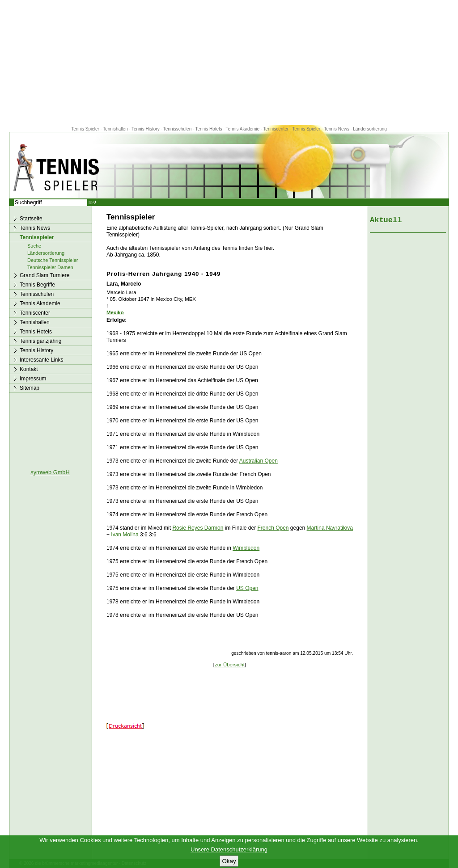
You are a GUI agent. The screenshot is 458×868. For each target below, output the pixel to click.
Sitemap (30, 388)
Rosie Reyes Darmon (198, 528)
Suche (34, 246)
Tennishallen (116, 129)
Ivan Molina (125, 535)
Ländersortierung (370, 129)
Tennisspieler (37, 237)
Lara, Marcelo (124, 284)
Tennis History (146, 129)
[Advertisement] (229, 63)
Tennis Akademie (243, 129)
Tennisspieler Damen (50, 267)
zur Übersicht (230, 665)
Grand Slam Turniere (45, 275)
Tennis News (337, 129)
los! (92, 202)
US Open (247, 588)
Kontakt (29, 369)
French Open (273, 528)
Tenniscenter (276, 129)
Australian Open (259, 461)
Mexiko (115, 312)
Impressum (33, 379)
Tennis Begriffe (37, 285)
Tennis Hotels (209, 129)
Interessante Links (41, 360)
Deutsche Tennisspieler (53, 260)
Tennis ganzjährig (40, 341)
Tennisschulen (177, 129)
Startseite (31, 219)
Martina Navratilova (330, 528)
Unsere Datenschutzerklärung (229, 849)
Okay (229, 861)
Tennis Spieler (85, 129)
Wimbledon (246, 548)
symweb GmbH (50, 472)
